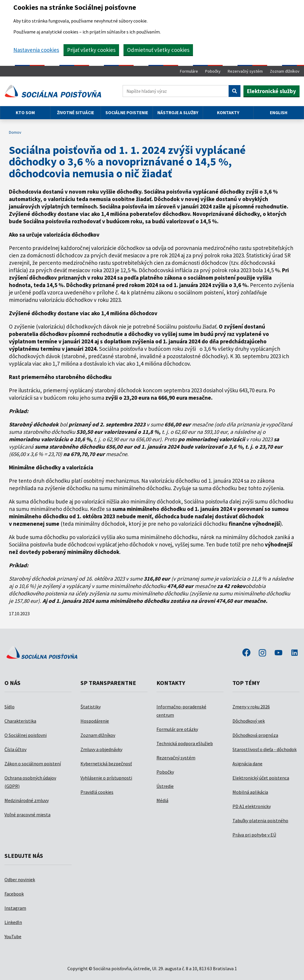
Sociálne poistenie (127, 113)
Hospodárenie (95, 721)
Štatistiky (91, 707)
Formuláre (189, 71)
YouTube (13, 936)
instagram (262, 653)
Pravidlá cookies (97, 792)
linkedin (294, 653)
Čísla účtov (15, 749)
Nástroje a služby (178, 113)
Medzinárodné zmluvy (27, 800)
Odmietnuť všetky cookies (158, 50)
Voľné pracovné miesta (27, 815)
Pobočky (213, 71)
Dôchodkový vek (249, 721)
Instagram (15, 908)
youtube (278, 653)
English (279, 113)
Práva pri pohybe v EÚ (254, 835)
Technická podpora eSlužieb (185, 743)
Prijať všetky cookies (91, 50)
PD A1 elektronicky (252, 806)
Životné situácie (76, 113)
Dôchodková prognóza (255, 735)
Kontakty (228, 113)
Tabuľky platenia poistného (260, 820)
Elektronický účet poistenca (261, 778)
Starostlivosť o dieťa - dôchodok (265, 749)
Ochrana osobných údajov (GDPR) (30, 782)
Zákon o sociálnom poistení (33, 764)
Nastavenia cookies (36, 50)
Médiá (162, 800)
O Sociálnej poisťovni (26, 735)
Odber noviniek (20, 879)
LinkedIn (13, 922)
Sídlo (9, 707)
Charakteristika (20, 721)
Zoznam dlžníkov (285, 71)
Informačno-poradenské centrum (181, 711)
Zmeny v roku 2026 (251, 707)
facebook (246, 653)
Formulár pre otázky (177, 729)
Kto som (25, 113)
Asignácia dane (247, 764)
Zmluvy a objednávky (101, 749)
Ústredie (165, 786)
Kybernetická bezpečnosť (106, 764)
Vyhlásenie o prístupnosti (106, 778)
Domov (15, 132)
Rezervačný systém (245, 71)
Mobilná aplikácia (250, 792)
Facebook (14, 894)
